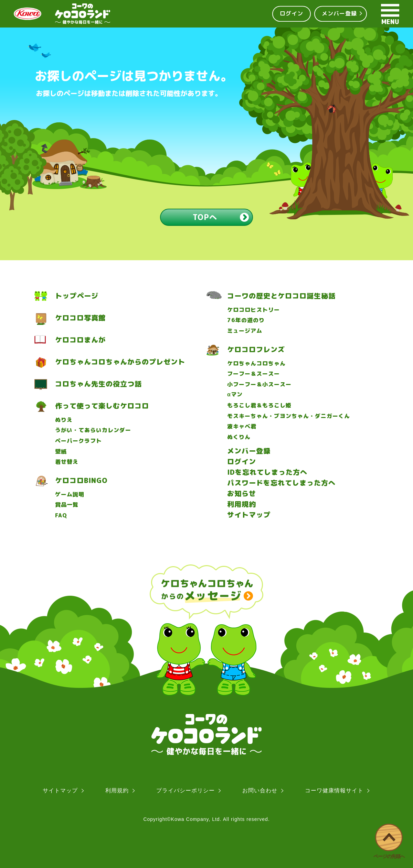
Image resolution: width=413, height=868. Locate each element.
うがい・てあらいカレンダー (93, 430)
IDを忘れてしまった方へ (267, 472)
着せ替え (67, 462)
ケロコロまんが (80, 340)
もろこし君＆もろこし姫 (259, 405)
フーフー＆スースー (253, 374)
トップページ (77, 296)
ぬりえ (64, 420)
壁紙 (61, 452)
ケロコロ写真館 (80, 318)
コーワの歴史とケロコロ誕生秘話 (281, 296)
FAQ (61, 515)
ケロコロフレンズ (256, 349)
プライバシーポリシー (186, 790)
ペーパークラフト (78, 441)
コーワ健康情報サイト (334, 790)
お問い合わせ (260, 790)
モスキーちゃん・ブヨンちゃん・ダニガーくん (289, 416)
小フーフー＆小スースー (259, 384)
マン (235, 394)
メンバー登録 (339, 13)
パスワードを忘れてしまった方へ (281, 483)
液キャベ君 (242, 426)
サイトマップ (249, 515)
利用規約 (242, 504)
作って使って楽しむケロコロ (102, 406)
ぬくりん (239, 437)
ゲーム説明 (70, 495)
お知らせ (242, 493)
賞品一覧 (67, 505)
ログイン (292, 13)
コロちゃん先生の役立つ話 (98, 384)
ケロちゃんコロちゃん (256, 364)
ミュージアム (245, 331)
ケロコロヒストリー (253, 310)
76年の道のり (246, 320)
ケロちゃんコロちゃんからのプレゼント (120, 362)
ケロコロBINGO (81, 480)
